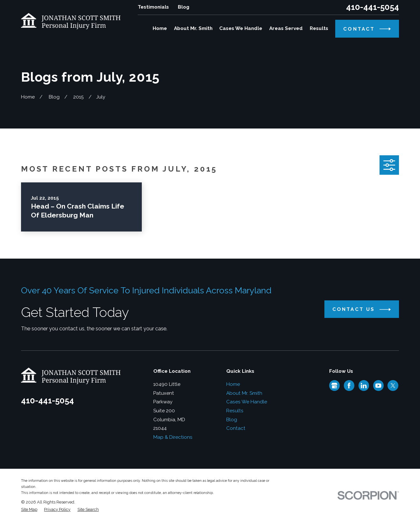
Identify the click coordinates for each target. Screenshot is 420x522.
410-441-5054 (373, 7)
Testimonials (153, 7)
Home (233, 384)
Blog (184, 7)
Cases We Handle (247, 402)
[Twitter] (393, 386)
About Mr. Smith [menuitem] (193, 28)
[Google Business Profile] (334, 386)
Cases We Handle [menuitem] (241, 28)
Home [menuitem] (160, 28)
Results (235, 411)
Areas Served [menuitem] (286, 28)
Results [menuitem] (319, 28)
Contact (236, 428)
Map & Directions (173, 437)
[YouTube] (378, 386)
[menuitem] (29, 509)
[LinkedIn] (364, 386)
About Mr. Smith (244, 393)
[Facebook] (349, 386)
